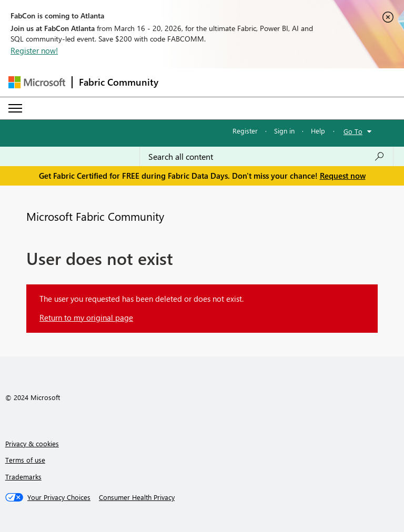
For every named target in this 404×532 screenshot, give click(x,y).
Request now (343, 176)
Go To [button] (353, 131)
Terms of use (25, 460)
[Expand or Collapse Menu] (15, 108)
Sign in (284, 131)
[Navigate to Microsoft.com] (37, 82)
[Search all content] (266, 157)
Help (318, 131)
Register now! (34, 50)
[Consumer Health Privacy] (137, 497)
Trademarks (23, 477)
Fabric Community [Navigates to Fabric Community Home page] (119, 82)
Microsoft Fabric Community (95, 216)
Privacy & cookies (32, 443)
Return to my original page (86, 318)
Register (245, 131)
